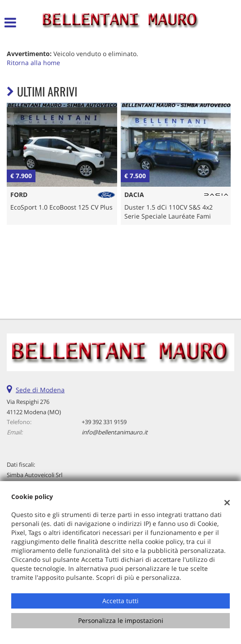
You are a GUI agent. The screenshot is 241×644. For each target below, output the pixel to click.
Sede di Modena (40, 390)
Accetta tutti (120, 601)
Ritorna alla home (33, 63)
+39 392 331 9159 (104, 422)
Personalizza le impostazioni (121, 620)
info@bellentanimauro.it (115, 432)
